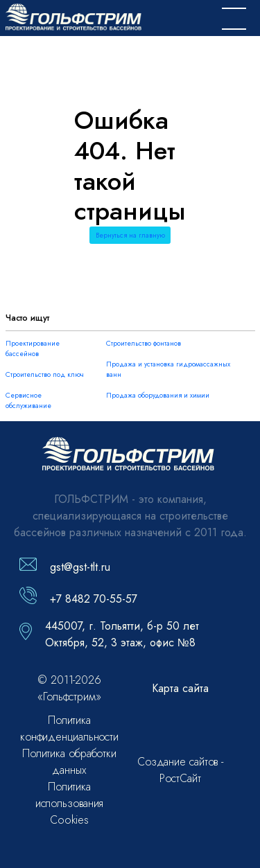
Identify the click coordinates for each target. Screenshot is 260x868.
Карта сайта (180, 688)
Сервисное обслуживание (28, 400)
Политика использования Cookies (70, 803)
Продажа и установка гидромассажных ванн (168, 369)
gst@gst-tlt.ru (80, 567)
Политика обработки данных (69, 762)
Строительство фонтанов (144, 343)
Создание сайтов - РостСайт (180, 770)
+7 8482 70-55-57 (94, 599)
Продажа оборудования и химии (158, 395)
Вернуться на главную (130, 235)
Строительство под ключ (45, 374)
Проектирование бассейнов (33, 348)
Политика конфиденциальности (69, 728)
